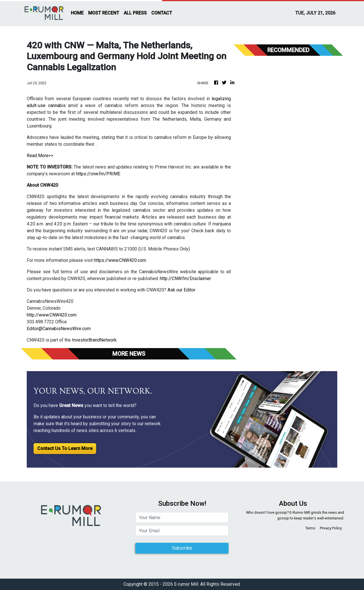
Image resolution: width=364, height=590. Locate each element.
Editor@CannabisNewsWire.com (59, 329)
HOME (77, 13)
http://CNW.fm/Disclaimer (185, 278)
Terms (310, 528)
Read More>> (40, 156)
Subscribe (182, 548)
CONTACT (162, 13)
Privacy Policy (331, 528)
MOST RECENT (104, 13)
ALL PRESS (135, 13)
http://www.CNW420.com (52, 315)
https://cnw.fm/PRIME (98, 174)
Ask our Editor (181, 290)
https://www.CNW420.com (120, 260)
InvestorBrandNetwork (94, 340)
